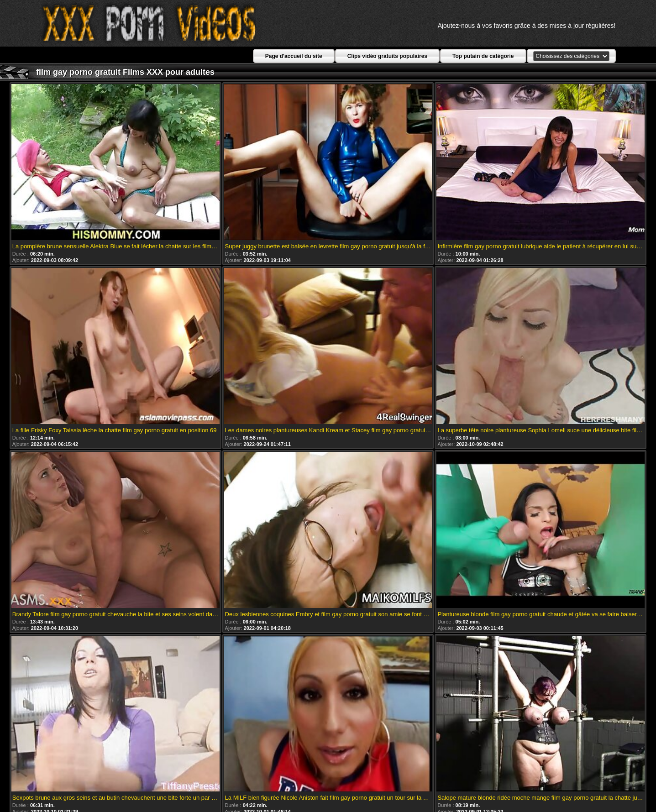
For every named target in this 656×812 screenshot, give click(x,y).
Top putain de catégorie (483, 56)
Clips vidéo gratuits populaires (387, 56)
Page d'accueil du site (294, 56)
